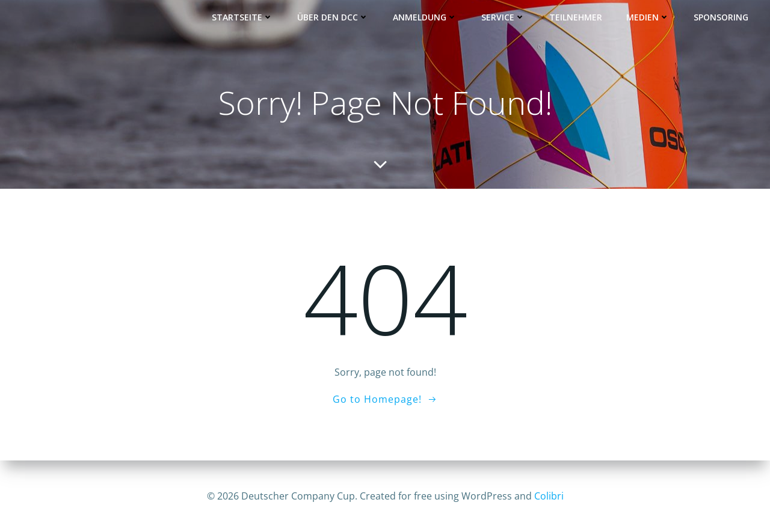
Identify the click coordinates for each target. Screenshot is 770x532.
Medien (648, 17)
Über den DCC (334, 17)
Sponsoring (722, 17)
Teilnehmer (576, 17)
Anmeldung (426, 17)
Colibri (549, 496)
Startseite (243, 17)
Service (504, 17)
